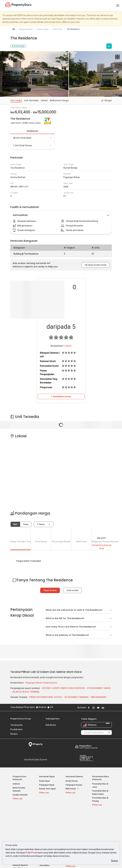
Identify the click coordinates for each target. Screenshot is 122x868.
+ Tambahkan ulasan (61, 396)
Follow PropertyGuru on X (107, 708)
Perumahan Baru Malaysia (100, 778)
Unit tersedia (31, 100)
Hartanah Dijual (47, 776)
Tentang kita (16, 725)
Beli (15, 524)
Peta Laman (97, 834)
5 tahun (41, 524)
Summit (36, 760)
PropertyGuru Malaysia (19, 778)
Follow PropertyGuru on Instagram (94, 708)
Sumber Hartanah (20, 795)
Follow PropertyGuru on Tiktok (111, 708)
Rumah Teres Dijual (47, 789)
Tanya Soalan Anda (96, 265)
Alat (94, 815)
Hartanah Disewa (74, 776)
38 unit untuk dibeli (32, 138)
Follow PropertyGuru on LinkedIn (103, 708)
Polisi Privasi (32, 853)
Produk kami (16, 729)
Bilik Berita (51, 725)
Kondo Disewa (72, 781)
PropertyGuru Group (21, 719)
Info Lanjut (16, 100)
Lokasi (44, 100)
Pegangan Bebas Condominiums (41, 683)
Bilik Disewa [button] (72, 789)
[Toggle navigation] (118, 6)
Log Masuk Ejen (99, 819)
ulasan (67, 346)
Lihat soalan (73, 590)
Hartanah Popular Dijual (20, 816)
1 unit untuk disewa (32, 145)
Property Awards (86, 747)
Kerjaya (14, 734)
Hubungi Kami (53, 719)
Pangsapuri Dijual (47, 785)
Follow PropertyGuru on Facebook (89, 708)
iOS (50, 707)
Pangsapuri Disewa (74, 785)
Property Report (86, 758)
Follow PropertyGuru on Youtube (98, 708)
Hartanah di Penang (74, 833)
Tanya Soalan (50, 590)
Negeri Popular (73, 815)
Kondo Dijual (44, 781)
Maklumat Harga (59, 100)
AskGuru (16, 784)
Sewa (26, 524)
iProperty (36, 744)
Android (41, 707)
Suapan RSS (97, 830)
